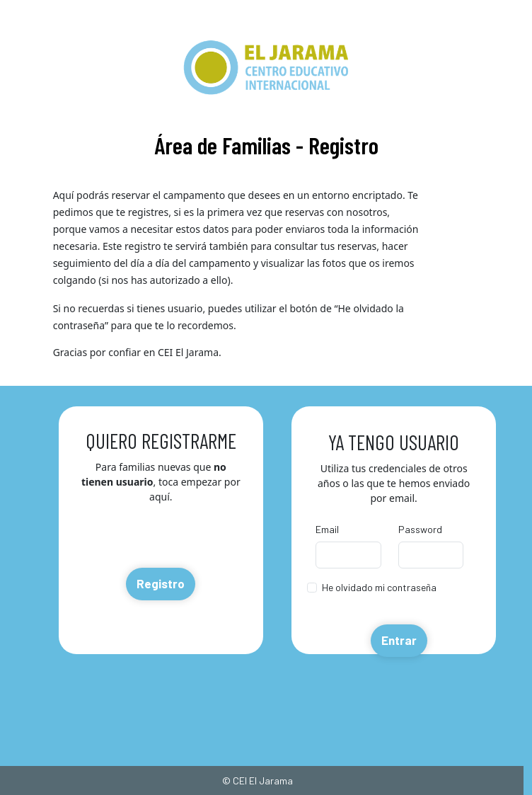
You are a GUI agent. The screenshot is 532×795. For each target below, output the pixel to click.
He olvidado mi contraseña (379, 587)
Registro (161, 583)
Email (327, 529)
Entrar (399, 640)
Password (420, 529)
